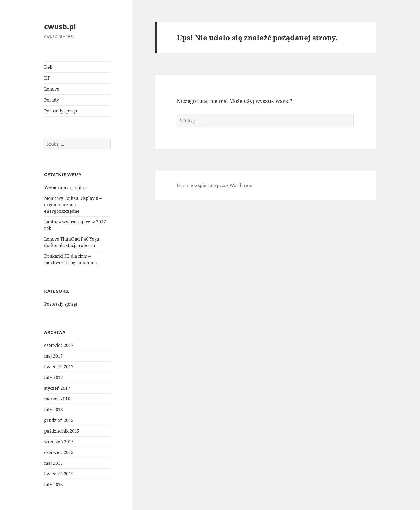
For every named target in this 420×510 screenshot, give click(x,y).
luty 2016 (54, 410)
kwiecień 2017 (59, 367)
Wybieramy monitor (65, 187)
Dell (48, 67)
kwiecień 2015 (59, 474)
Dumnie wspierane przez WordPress (214, 185)
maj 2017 (53, 356)
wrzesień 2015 (59, 442)
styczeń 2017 (57, 388)
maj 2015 (53, 463)
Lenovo (52, 89)
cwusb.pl (60, 26)
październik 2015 (62, 431)
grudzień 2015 (59, 420)
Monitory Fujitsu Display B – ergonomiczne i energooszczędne (73, 205)
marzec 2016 (57, 399)
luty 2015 (54, 485)
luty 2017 (54, 377)
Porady (52, 100)
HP (47, 78)
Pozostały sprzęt (61, 111)
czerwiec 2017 (59, 345)
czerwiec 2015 (59, 452)
